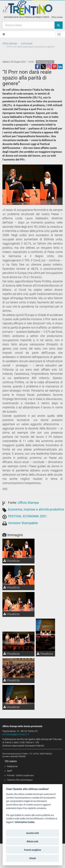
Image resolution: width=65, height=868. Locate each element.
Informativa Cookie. (25, 822)
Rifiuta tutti (32, 841)
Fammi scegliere (33, 850)
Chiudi (32, 858)
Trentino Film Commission (20, 780)
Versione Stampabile (23, 523)
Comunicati (27, 43)
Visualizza (11, 561)
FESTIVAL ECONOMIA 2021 (27, 516)
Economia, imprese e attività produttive (36, 509)
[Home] (4, 34)
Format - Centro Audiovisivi (20, 775)
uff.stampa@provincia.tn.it (16, 734)
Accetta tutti (32, 833)
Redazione (12, 766)
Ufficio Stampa (10, 43)
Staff (10, 771)
